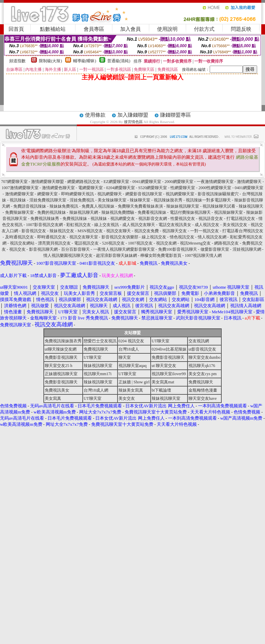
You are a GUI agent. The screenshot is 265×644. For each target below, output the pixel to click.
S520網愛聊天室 (153, 188)
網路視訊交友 (226, 243)
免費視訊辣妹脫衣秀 (63, 341)
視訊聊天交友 (175, 231)
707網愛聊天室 (14, 182)
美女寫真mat (163, 382)
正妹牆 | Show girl (134, 382)
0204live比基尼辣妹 (169, 349)
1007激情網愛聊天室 (20, 188)
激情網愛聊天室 (19, 194)
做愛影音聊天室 (215, 249)
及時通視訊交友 (19, 237)
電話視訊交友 (86, 243)
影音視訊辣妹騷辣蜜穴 (218, 194)
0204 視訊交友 (131, 341)
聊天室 (125, 357)
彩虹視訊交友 (79, 225)
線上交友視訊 (107, 225)
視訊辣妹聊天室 (228, 212)
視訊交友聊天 (118, 231)
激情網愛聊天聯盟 (47, 182)
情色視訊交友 (182, 237)
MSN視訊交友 (90, 231)
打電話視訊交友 (241, 219)
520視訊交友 (113, 243)
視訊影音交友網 (153, 219)
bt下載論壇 (161, 390)
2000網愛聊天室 (179, 182)
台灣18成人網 (96, 390)
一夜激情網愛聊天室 (215, 182)
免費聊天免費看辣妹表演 (140, 206)
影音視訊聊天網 (43, 249)
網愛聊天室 (47, 194)
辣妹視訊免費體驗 (118, 212)
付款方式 (204, 29)
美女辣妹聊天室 (112, 200)
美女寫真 (53, 398)
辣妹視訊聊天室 (98, 366)
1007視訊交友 (140, 243)
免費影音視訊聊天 (61, 357)
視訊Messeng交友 (196, 243)
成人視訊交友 (207, 225)
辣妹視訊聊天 (251, 206)
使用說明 (167, 29)
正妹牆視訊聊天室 (61, 374)
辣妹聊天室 (140, 200)
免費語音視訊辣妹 (30, 206)
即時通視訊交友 (52, 237)
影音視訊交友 (34, 231)
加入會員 (130, 29)
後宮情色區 (133, 122)
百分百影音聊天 (75, 249)
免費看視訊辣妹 (152, 212)
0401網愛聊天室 (249, 188)
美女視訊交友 (235, 225)
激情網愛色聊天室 (58, 188)
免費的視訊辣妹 (52, 212)
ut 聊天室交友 (164, 366)
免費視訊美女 (57, 390)
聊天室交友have (203, 398)
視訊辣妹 (18, 200)
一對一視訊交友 (205, 231)
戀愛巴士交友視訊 (100, 341)
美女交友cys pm (203, 374)
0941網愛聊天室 (147, 182)
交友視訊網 (199, 341)
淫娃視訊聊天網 (247, 249)
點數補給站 (53, 29)
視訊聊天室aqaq (133, 366)
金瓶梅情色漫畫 (203, 390)
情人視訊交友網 (212, 237)
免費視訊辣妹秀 (45, 219)
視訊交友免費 (147, 231)
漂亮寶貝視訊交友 (54, 243)
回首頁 (16, 29)
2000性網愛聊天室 (215, 188)
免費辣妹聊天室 (19, 212)
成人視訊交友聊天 (139, 225)
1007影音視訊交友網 (44, 225)
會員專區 (94, 29)
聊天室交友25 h (59, 366)
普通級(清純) (119, 61)
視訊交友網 (166, 243)
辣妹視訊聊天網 (84, 212)
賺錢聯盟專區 (176, 115)
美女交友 (127, 398)
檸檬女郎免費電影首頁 (161, 255)
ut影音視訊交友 (202, 349)
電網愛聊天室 (90, 188)
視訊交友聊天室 (84, 237)
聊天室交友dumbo (204, 357)
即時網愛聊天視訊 (78, 194)
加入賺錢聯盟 (133, 115)
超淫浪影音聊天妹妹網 (116, 255)
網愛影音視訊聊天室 (144, 194)
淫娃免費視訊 (82, 200)
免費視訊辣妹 (75, 219)
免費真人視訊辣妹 (98, 206)
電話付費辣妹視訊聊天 (190, 212)
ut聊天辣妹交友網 (61, 349)
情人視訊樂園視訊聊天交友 (68, 255)
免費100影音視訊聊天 (178, 249)
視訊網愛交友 (123, 219)
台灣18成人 (129, 349)
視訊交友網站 (22, 243)
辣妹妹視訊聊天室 (183, 206)
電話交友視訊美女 (175, 225)
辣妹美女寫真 (131, 390)
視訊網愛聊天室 (180, 194)
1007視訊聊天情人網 (203, 255)
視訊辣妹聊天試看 (219, 206)
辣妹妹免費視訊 (64, 206)
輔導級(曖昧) (85, 61)
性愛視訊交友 (183, 219)
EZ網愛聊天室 (116, 182)
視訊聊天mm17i (98, 374)
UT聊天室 (161, 341)
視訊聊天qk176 (202, 366)
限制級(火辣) (51, 61)
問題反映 (241, 29)
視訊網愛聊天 (110, 194)
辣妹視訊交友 (62, 231)
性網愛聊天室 (183, 188)
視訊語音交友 (211, 219)
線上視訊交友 (154, 237)
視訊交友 (17, 249)
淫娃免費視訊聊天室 (48, 200)
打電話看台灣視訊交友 (243, 231)
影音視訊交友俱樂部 (120, 237)
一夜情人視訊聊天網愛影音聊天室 (124, 249)
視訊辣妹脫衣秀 (168, 200)
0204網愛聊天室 (121, 188)
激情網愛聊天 (249, 182)
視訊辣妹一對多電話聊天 (208, 200)
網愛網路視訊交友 (84, 182)
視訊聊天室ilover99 (169, 374)
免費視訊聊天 (96, 349)
